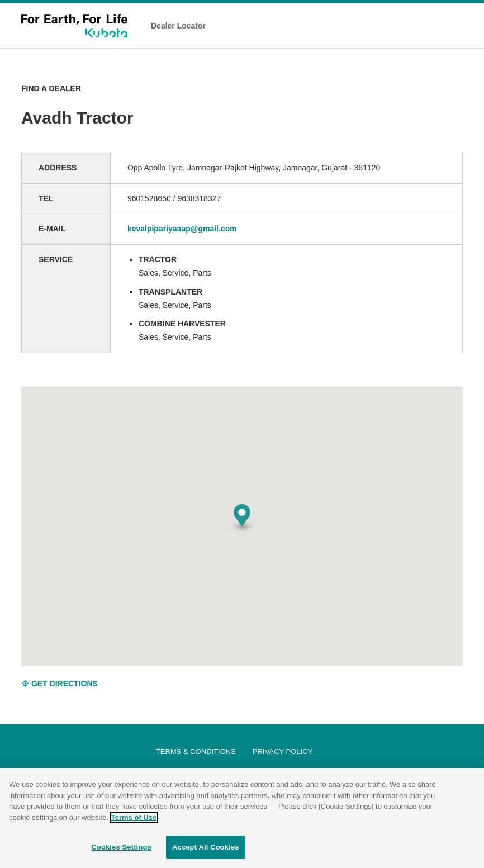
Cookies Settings (121, 847)
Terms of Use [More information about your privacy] (134, 817)
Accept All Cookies (206, 847)
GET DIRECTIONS (60, 684)
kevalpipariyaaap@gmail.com (182, 229)
